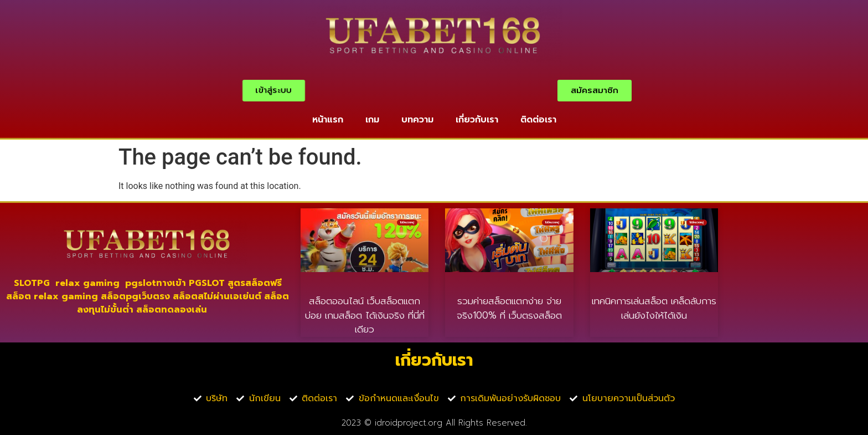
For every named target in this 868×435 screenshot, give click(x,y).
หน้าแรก (328, 120)
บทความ (417, 120)
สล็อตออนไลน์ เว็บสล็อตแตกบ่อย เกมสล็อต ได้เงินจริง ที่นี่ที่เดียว (365, 315)
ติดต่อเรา (538, 120)
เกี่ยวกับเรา (477, 120)
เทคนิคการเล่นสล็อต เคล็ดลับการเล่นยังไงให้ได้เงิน (654, 308)
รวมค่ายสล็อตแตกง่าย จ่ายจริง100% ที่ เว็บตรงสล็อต (509, 308)
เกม (372, 120)
